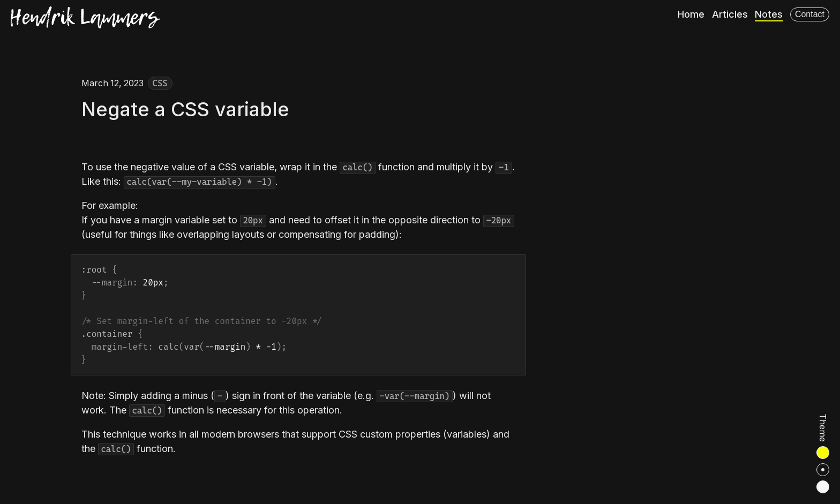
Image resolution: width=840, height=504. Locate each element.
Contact (810, 14)
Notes (769, 14)
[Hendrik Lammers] (86, 18)
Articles (730, 14)
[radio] (823, 453)
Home (691, 14)
